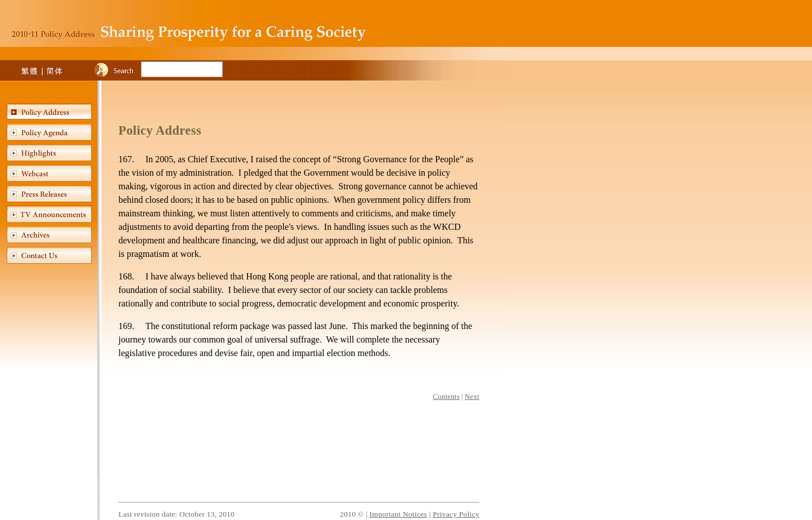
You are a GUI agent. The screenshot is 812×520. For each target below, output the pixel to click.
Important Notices (398, 514)
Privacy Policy (456, 514)
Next (472, 397)
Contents (447, 397)
